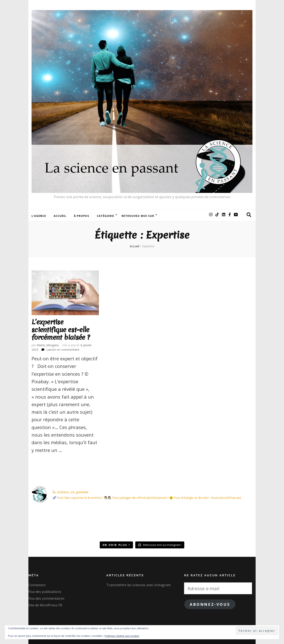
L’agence (39, 216)
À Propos (82, 216)
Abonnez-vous (210, 604)
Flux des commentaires (46, 598)
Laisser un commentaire (63, 350)
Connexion (37, 585)
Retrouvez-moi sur (138, 216)
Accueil (60, 216)
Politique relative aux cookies (122, 636)
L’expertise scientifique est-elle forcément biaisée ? (61, 330)
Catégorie (105, 216)
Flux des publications (45, 592)
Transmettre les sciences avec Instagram (138, 585)
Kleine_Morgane (48, 345)
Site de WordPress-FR (45, 605)
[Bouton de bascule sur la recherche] (249, 215)
